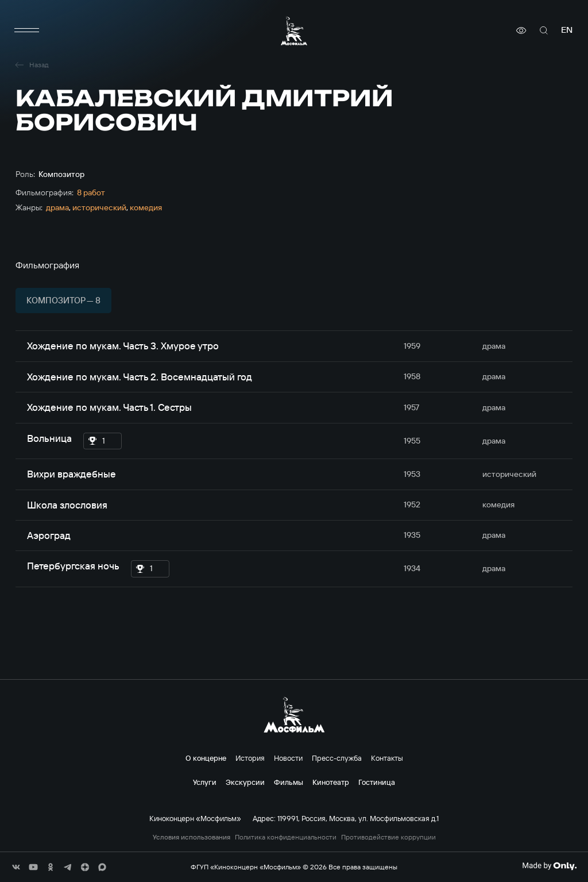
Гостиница (377, 782)
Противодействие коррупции (388, 837)
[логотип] (294, 31)
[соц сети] (16, 867)
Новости (288, 758)
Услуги (205, 782)
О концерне (206, 758)
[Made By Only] (549, 866)
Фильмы (289, 782)
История (250, 758)
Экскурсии (245, 782)
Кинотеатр (331, 782)
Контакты (387, 758)
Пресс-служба (337, 758)
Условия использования (192, 837)
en (567, 30)
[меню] (27, 30)
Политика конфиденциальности (286, 837)
